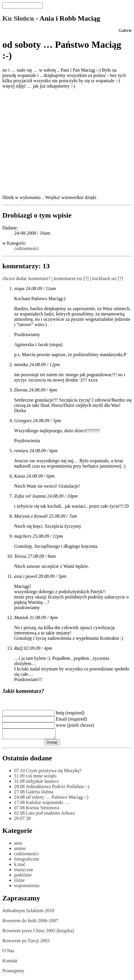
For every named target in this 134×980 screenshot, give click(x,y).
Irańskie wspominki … (42, 804)
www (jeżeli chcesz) (75, 725)
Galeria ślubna (34, 794)
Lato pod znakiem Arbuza (44, 815)
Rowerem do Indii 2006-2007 (30, 922)
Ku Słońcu (18, 18)
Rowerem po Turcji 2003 (26, 942)
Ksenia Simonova (37, 809)
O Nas (8, 952)
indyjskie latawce (37, 783)
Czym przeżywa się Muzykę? (48, 772)
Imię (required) (70, 713)
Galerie (125, 31)
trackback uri (104, 278)
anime (20, 850)
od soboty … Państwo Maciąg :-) (51, 799)
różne (19, 882)
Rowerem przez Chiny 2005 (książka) (38, 932)
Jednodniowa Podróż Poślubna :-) (52, 788)
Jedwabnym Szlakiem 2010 (28, 912)
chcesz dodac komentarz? (26, 278)
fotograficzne (27, 861)
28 (22, 820)
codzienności (27, 248)
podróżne (23, 877)
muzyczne (24, 871)
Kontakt (10, 962)
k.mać (20, 866)
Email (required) (71, 719)
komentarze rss (68, 278)
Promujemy (13, 972)
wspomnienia (27, 887)
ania (18, 845)
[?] (86, 278)
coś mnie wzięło (35, 778)
